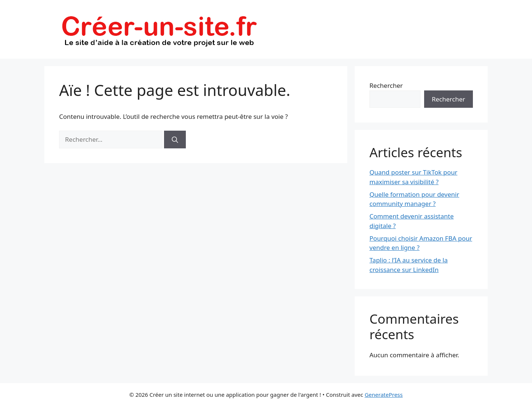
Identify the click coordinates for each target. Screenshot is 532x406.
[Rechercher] (175, 140)
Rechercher (386, 85)
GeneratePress (384, 395)
